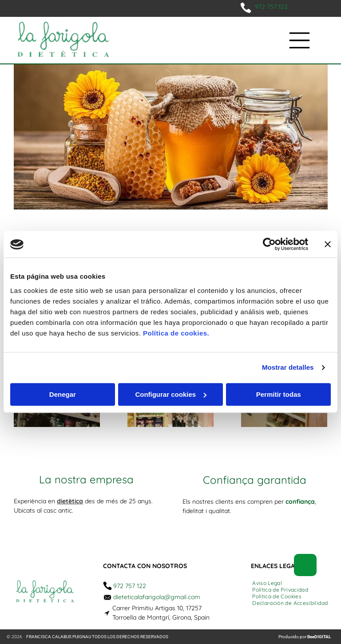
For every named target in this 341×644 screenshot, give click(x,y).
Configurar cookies (171, 394)
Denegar (63, 394)
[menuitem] (267, 583)
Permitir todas (279, 394)
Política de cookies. (176, 333)
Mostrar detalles (288, 368)
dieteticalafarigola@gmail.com (157, 597)
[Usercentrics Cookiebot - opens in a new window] (269, 245)
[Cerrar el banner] (328, 245)
